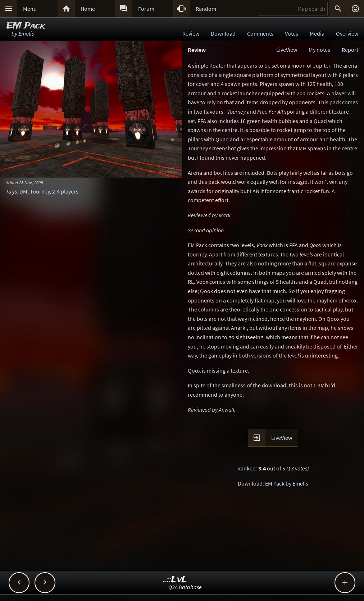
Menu (30, 9)
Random (206, 9)
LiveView (287, 50)
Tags (11, 191)
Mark (225, 215)
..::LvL (175, 580)
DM (23, 191)
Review (191, 33)
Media (317, 33)
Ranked (247, 468)
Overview (347, 33)
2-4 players (65, 191)
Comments (260, 33)
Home (88, 9)
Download (223, 33)
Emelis (26, 33)
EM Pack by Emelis (287, 483)
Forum (146, 9)
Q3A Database (185, 587)
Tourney (40, 191)
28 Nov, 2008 (31, 182)
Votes (292, 33)
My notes (319, 50)
